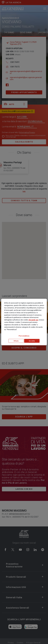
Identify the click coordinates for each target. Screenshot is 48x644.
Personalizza (24, 336)
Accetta (32, 341)
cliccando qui (33, 320)
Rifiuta (16, 341)
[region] (24, 322)
